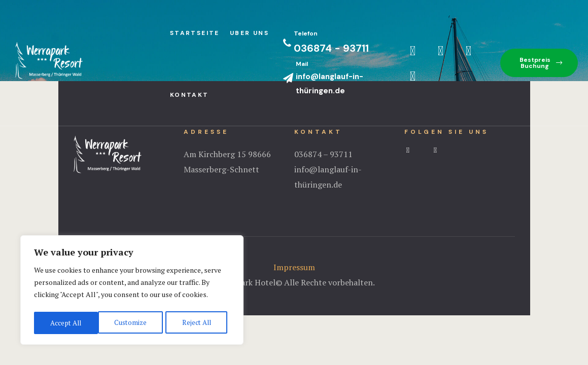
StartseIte (195, 33)
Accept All (198, 323)
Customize (66, 323)
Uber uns (249, 33)
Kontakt (189, 95)
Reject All (132, 323)
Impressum (294, 267)
